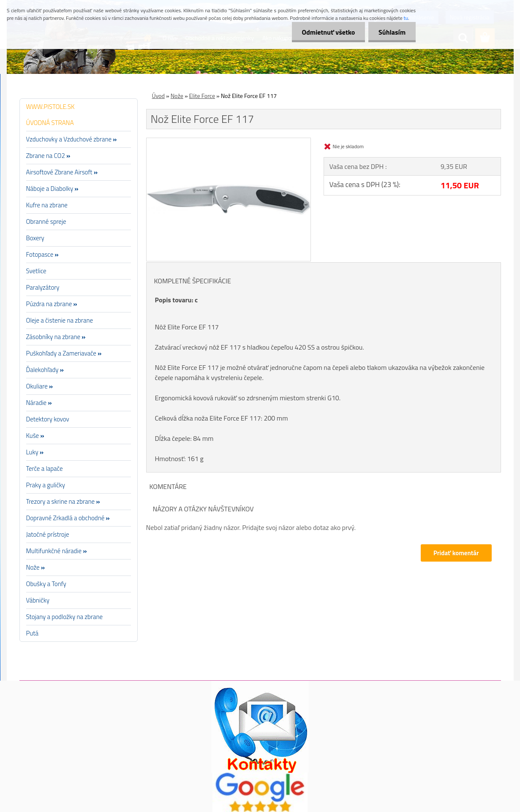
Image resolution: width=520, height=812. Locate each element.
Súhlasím (392, 32)
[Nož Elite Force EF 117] (229, 141)
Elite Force (202, 96)
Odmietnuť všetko (327, 32)
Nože (177, 96)
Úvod (158, 96)
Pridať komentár (456, 553)
